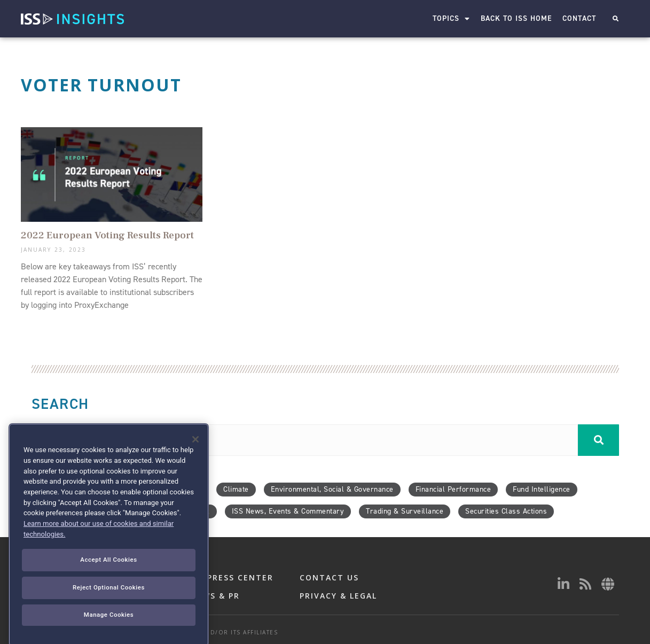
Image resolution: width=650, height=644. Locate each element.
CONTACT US (329, 577)
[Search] (598, 440)
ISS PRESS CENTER (232, 577)
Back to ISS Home (517, 18)
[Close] (195, 483)
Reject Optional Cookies (109, 631)
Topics (452, 19)
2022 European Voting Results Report (107, 235)
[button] (616, 19)
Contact (580, 18)
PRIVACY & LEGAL (338, 596)
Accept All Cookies (108, 603)
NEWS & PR (215, 596)
